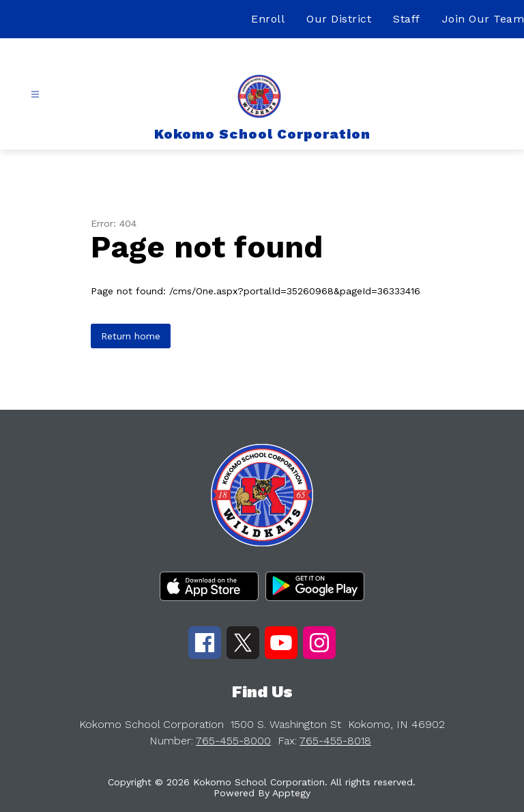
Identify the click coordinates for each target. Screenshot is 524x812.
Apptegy (291, 793)
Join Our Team (483, 19)
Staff (407, 19)
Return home (131, 336)
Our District (339, 19)
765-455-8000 (233, 741)
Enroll (268, 19)
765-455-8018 (335, 741)
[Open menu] (35, 95)
